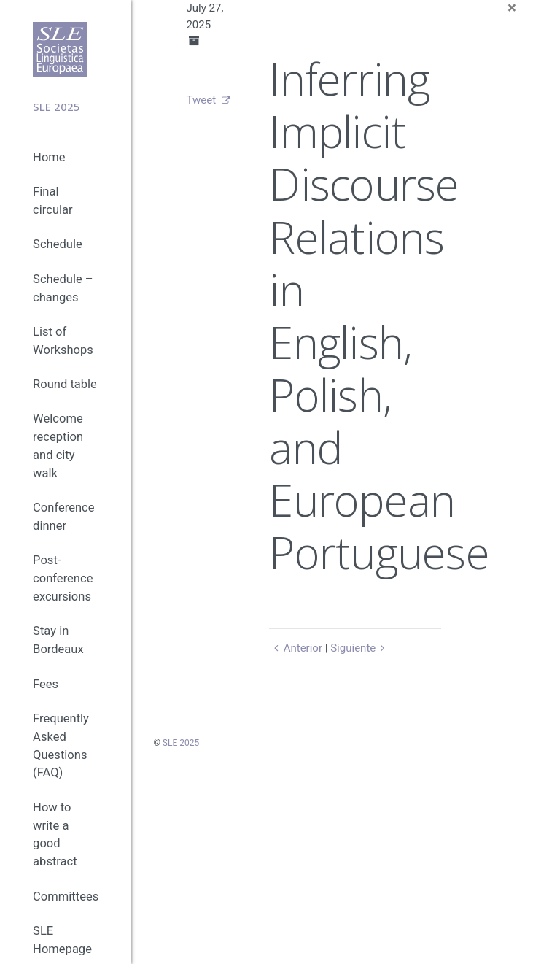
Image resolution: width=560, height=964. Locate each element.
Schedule (58, 244)
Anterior (296, 648)
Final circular (53, 201)
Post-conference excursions (63, 578)
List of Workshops (63, 341)
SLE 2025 (181, 743)
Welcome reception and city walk (58, 446)
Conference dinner (63, 517)
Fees (46, 684)
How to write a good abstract (55, 834)
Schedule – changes (63, 288)
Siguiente (360, 648)
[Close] (512, 8)
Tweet (201, 100)
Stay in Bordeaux (58, 640)
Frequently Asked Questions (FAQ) (61, 745)
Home (49, 157)
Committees (66, 896)
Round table (65, 384)
